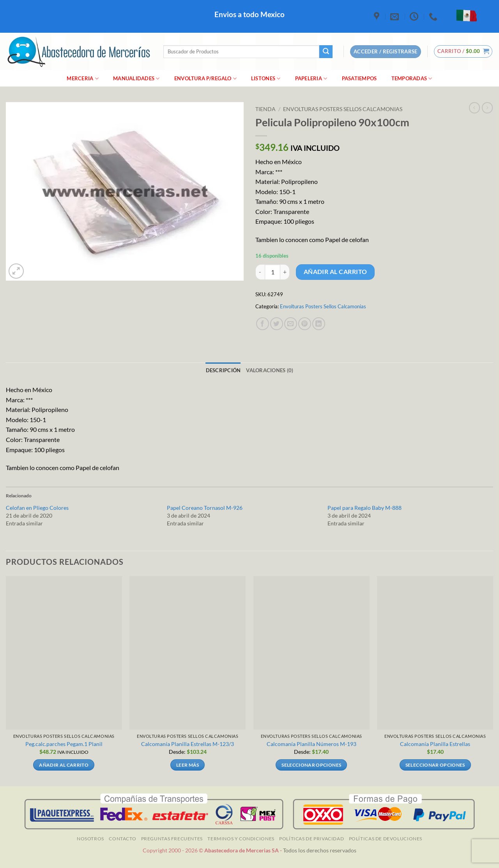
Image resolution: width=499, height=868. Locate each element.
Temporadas (412, 79)
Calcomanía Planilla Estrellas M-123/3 (188, 744)
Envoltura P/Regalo (205, 79)
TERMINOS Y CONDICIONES (241, 839)
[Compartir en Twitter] (277, 324)
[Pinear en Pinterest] (305, 324)
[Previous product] (487, 108)
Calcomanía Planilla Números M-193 (311, 744)
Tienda (265, 109)
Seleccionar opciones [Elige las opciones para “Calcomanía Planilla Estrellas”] (435, 765)
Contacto (122, 839)
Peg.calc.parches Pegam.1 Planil (64, 744)
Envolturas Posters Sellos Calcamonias (343, 109)
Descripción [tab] (223, 370)
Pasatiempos (359, 78)
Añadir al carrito (335, 272)
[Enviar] (326, 52)
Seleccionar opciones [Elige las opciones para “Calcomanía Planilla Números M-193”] (311, 765)
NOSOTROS (90, 839)
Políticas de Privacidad (311, 839)
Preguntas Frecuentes (172, 839)
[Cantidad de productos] (273, 272)
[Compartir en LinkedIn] (319, 324)
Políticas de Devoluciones (386, 839)
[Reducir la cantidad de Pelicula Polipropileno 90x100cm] (260, 272)
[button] (463, 51)
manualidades (136, 79)
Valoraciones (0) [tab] (270, 370)
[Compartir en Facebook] (263, 324)
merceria (83, 79)
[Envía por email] (291, 324)
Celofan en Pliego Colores (37, 508)
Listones (266, 79)
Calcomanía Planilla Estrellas (435, 744)
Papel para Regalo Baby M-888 (365, 508)
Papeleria (311, 79)
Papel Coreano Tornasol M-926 (205, 508)
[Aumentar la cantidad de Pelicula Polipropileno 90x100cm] (285, 272)
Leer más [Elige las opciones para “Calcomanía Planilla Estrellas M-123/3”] (188, 765)
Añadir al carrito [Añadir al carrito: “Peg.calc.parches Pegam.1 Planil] (64, 765)
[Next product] (474, 108)
